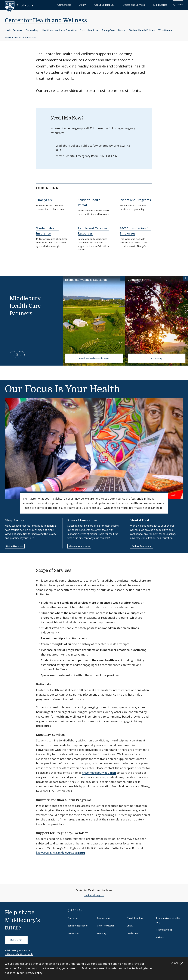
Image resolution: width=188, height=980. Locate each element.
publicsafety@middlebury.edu (19, 954)
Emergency (73, 918)
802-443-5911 (26, 950)
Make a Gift (16, 940)
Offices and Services (144, 5)
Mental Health (141, 520)
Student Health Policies (142, 30)
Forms (122, 30)
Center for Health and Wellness (46, 20)
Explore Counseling (141, 546)
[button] (178, 5)
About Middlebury (122, 5)
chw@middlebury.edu (96, 773)
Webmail (160, 937)
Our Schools (95, 5)
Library (130, 926)
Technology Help (164, 930)
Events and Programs (135, 200)
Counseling (32, 30)
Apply (107, 5)
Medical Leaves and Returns (20, 37)
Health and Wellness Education (59, 30)
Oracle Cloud (133, 933)
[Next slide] (21, 355)
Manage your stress (79, 546)
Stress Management (83, 520)
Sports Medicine (89, 30)
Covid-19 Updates (106, 926)
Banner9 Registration (78, 926)
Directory (102, 933)
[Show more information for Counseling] (185, 278)
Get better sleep (15, 546)
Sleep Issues (14, 520)
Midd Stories (164, 5)
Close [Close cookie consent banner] (177, 963)
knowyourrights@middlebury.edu (57, 853)
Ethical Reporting (135, 918)
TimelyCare (108, 30)
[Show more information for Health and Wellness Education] (123, 278)
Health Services (13, 30)
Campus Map (104, 918)
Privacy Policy (34, 973)
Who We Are (165, 30)
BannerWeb (73, 933)
